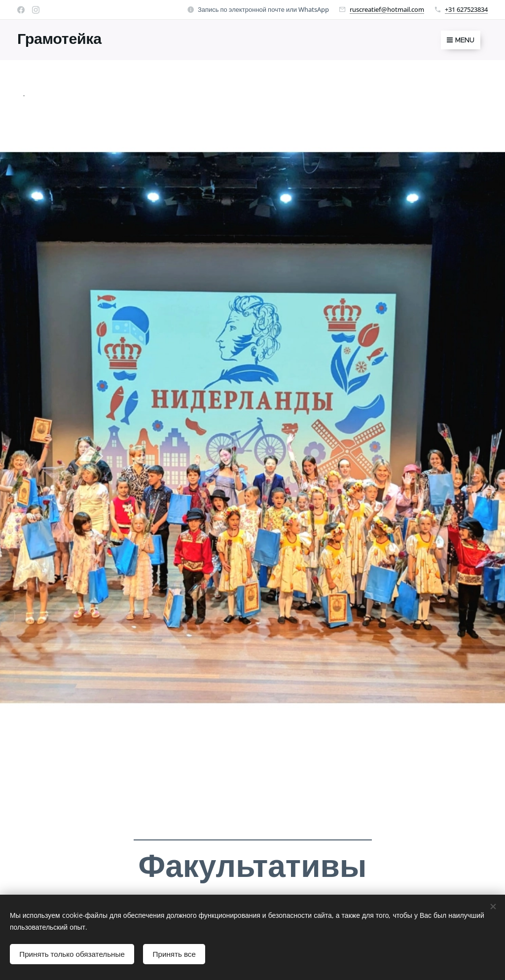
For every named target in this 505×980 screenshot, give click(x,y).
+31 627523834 (466, 9)
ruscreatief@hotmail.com (387, 9)
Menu (461, 40)
